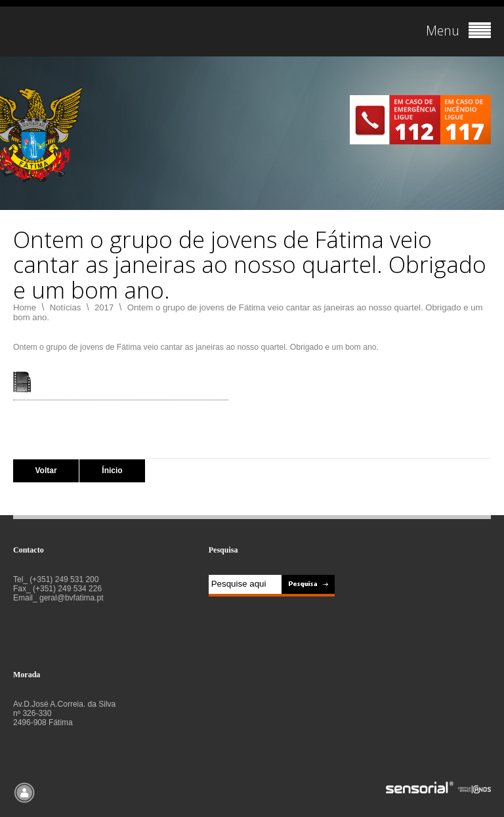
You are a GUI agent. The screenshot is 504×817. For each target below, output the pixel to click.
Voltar (46, 471)
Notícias (66, 307)
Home (25, 307)
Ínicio (112, 471)
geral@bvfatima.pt (72, 598)
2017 (104, 307)
